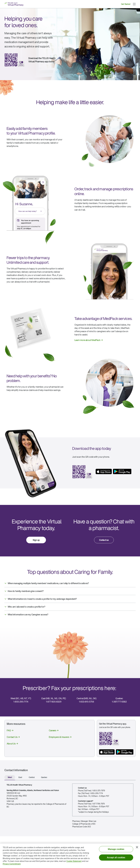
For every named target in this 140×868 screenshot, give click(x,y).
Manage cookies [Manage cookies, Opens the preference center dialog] (116, 849)
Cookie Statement (74, 861)
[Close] (137, 847)
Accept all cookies (116, 858)
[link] (87, 339)
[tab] (10, 778)
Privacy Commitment (12, 864)
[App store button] (107, 752)
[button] (134, 4)
